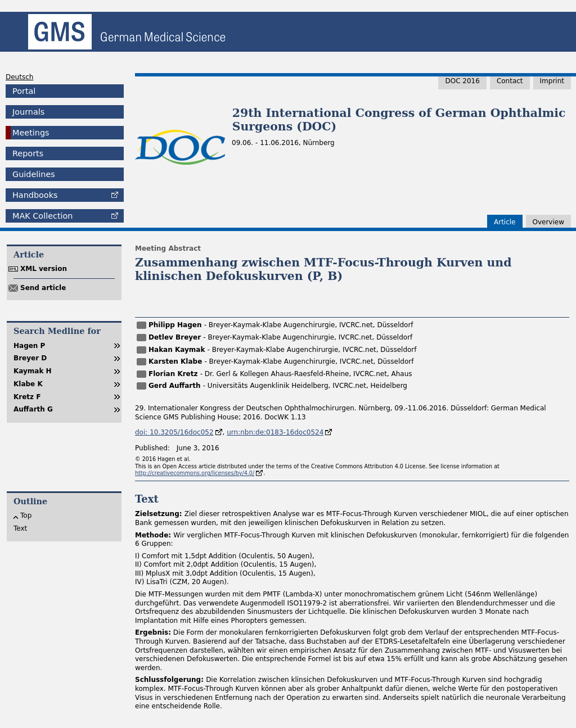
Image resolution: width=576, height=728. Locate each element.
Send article (43, 288)
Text (20, 528)
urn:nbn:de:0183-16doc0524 (275, 432)
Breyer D (30, 358)
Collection (42, 216)
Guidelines (34, 174)
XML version (44, 269)
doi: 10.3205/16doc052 (174, 432)
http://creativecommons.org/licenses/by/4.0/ (195, 473)
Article (505, 222)
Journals (28, 112)
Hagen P (29, 346)
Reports (28, 153)
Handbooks (35, 195)
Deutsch (19, 77)
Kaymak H (33, 371)
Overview (549, 222)
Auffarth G (33, 409)
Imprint (552, 81)
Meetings (31, 133)
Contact (510, 81)
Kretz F (27, 397)
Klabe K (28, 384)
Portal (24, 91)
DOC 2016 (462, 81)
